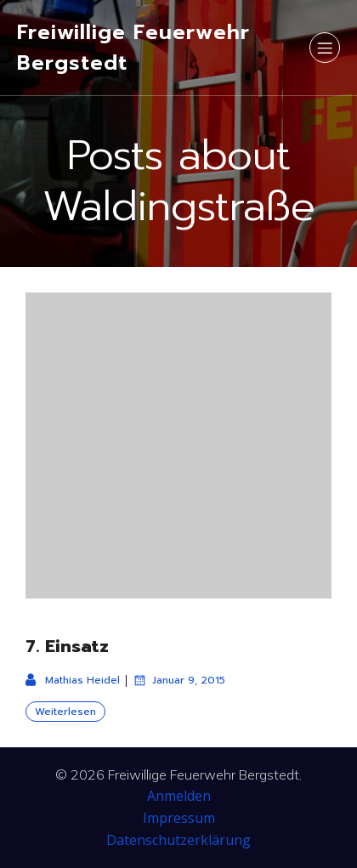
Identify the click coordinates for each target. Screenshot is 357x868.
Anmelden (179, 796)
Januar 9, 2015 (179, 680)
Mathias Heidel (73, 680)
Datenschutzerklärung (178, 840)
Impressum (179, 818)
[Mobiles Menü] (325, 48)
